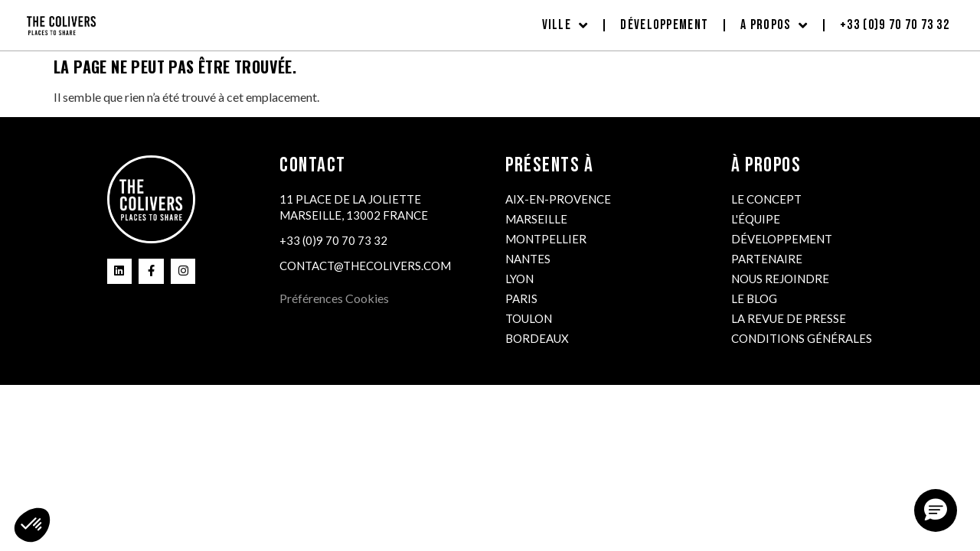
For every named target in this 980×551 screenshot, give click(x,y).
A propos (774, 25)
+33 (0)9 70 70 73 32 (895, 25)
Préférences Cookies (334, 298)
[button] (936, 510)
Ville (565, 25)
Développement (664, 25)
